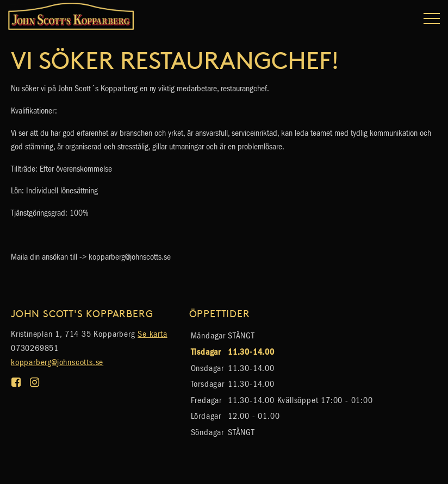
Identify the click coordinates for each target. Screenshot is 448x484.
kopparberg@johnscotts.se (57, 362)
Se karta (152, 334)
